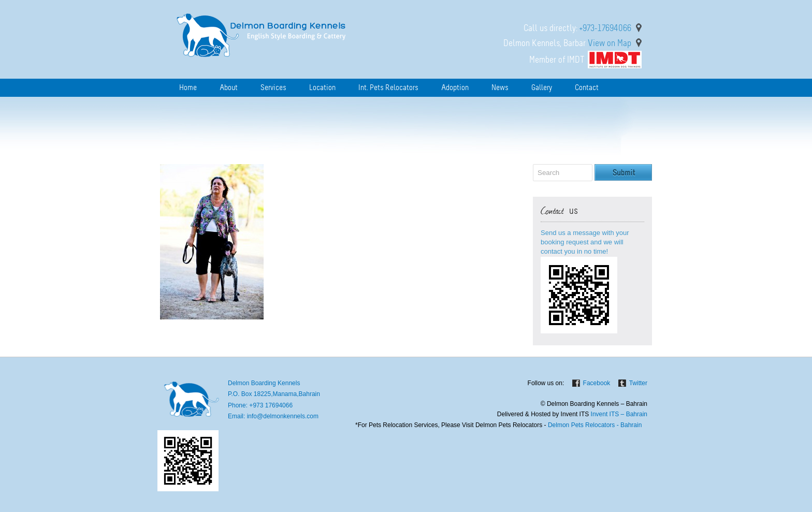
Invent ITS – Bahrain (619, 414)
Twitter (638, 383)
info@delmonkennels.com (283, 416)
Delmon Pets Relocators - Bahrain (594, 425)
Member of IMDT (557, 60)
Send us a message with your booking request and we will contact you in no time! (585, 242)
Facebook (597, 383)
